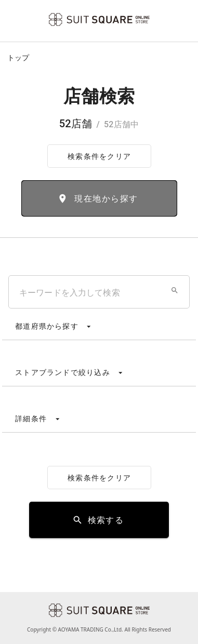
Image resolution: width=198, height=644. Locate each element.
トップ (18, 57)
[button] (175, 290)
